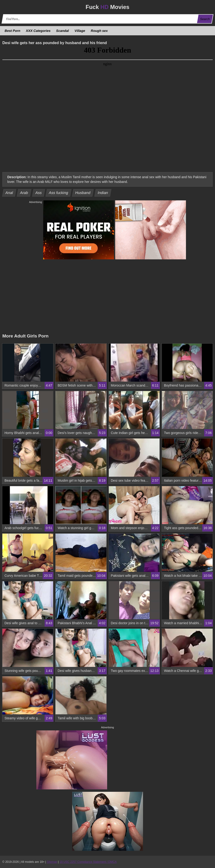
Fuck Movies (107, 7)
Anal (9, 193)
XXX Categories (38, 31)
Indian (103, 193)
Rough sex (99, 31)
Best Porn (13, 31)
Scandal (63, 31)
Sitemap (52, 862)
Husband (83, 193)
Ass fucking (58, 193)
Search (205, 19)
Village (80, 31)
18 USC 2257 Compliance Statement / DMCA (88, 862)
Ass (38, 193)
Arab (24, 193)
